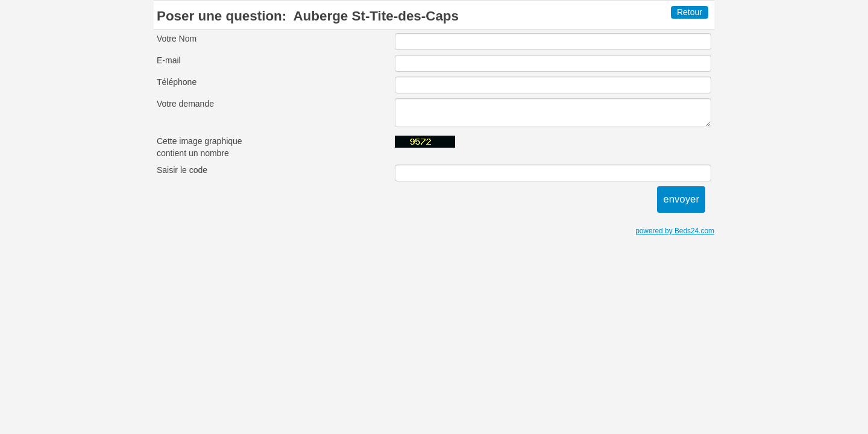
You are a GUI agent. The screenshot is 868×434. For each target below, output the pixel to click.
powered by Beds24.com (675, 231)
